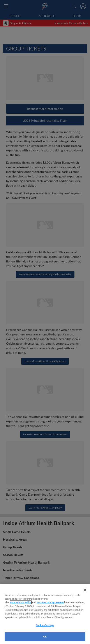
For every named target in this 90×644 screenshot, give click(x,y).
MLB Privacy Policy (21, 602)
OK (45, 636)
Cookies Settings (45, 625)
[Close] (85, 590)
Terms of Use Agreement (50, 602)
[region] (45, 614)
